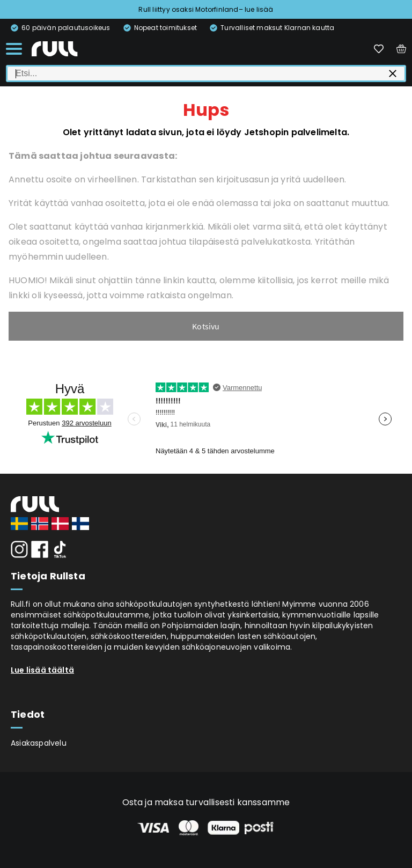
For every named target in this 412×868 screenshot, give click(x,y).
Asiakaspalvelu (39, 743)
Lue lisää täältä (42, 670)
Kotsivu (206, 326)
